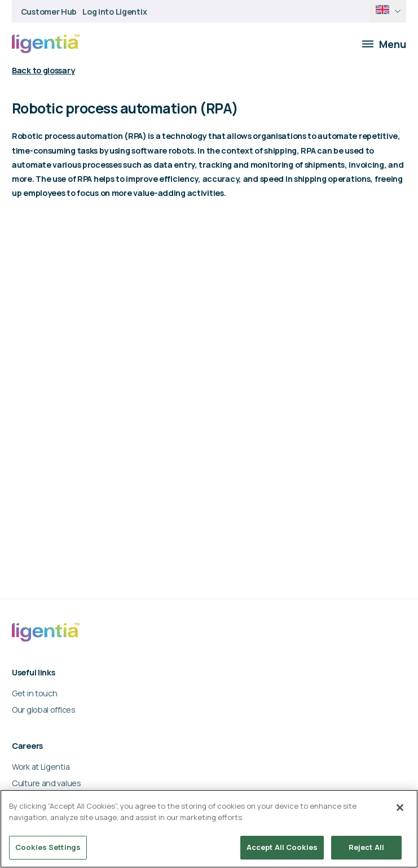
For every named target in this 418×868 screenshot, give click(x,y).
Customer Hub (49, 12)
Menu (384, 44)
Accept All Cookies (282, 847)
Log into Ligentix (115, 12)
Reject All (366, 847)
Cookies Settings (48, 847)
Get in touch (35, 693)
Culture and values (47, 783)
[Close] (400, 808)
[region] (209, 829)
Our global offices (44, 710)
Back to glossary (43, 70)
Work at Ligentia (41, 767)
